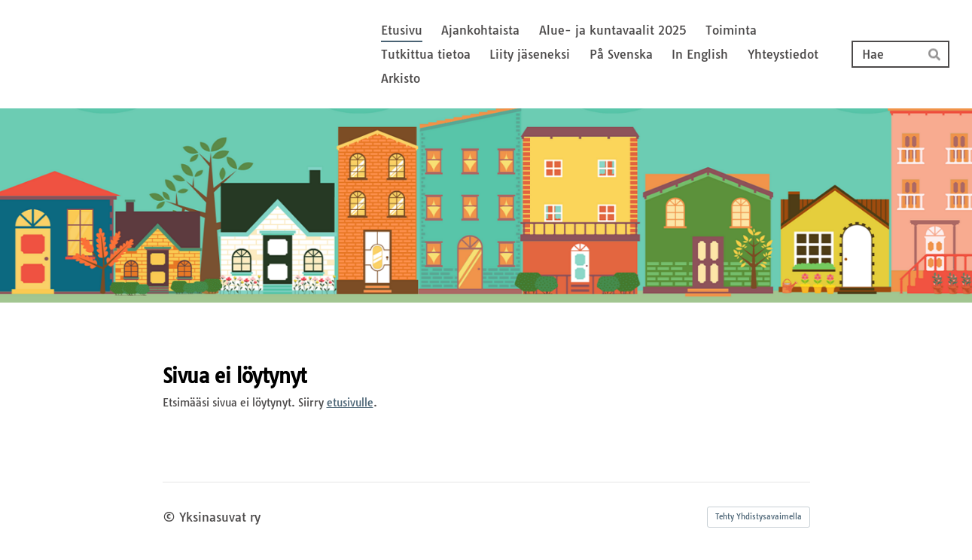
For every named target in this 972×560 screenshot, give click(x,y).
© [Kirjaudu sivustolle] (171, 517)
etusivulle (350, 403)
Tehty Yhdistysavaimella (759, 517)
